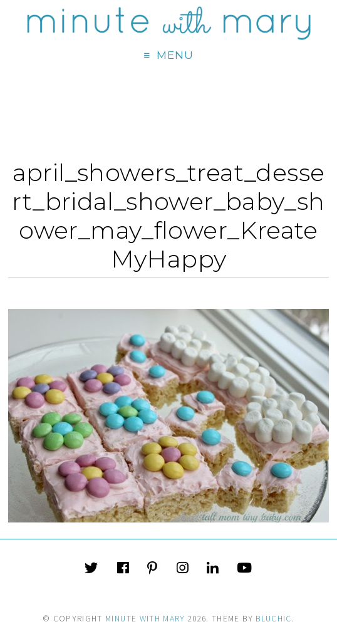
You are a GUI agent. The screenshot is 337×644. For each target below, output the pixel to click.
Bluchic (273, 619)
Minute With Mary (145, 619)
